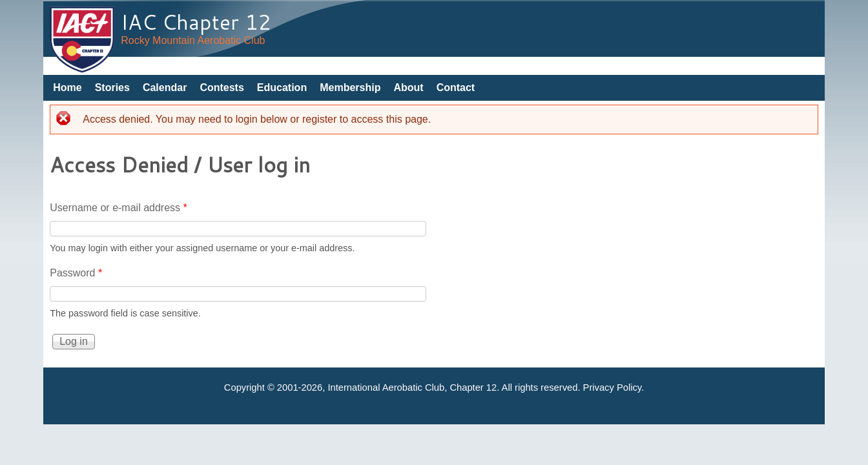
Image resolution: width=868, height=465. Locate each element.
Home (67, 88)
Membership (350, 88)
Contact (456, 88)
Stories (112, 88)
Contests (222, 88)
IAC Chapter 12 (196, 22)
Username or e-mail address (119, 208)
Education (282, 88)
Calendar (165, 88)
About (408, 88)
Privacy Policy (613, 387)
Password (76, 273)
